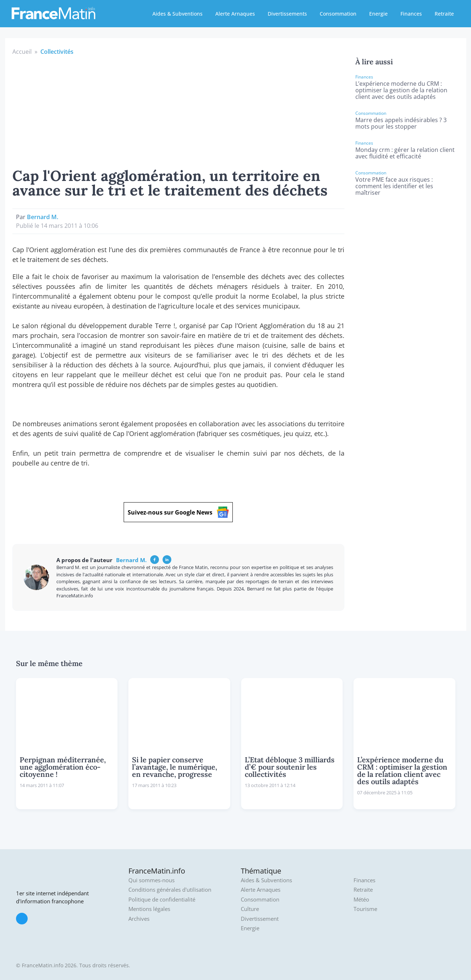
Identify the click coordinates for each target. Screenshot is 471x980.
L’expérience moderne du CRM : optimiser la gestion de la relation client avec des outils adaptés (401, 90)
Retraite (444, 14)
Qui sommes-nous (151, 880)
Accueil (22, 52)
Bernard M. (43, 217)
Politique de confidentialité (162, 900)
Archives (139, 919)
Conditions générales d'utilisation (170, 890)
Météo (361, 900)
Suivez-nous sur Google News (178, 512)
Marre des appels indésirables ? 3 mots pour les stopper (401, 123)
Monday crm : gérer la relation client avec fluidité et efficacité (405, 153)
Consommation (338, 14)
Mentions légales (149, 909)
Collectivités (57, 52)
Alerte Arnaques (235, 14)
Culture (250, 909)
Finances (411, 14)
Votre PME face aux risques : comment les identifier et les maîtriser (394, 186)
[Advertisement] (179, 110)
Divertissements (287, 14)
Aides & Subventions (177, 14)
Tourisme (365, 909)
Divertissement (260, 919)
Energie (378, 14)
